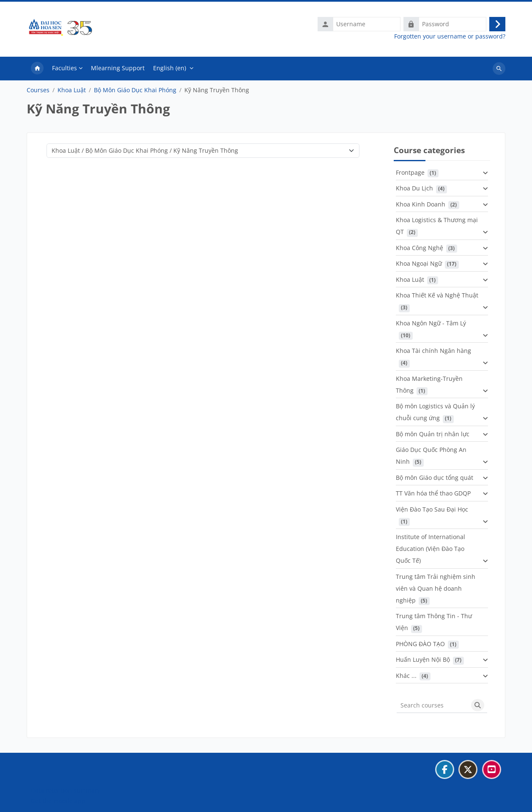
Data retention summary (66, 790)
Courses (38, 92)
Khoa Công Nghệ (420, 249)
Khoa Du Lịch (414, 190)
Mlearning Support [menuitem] (118, 70)
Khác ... (406, 677)
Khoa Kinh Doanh (421, 206)
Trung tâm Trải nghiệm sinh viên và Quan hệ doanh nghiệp (436, 590)
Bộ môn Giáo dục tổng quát (435, 479)
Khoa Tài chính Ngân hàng (433, 353)
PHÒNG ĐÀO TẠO (420, 645)
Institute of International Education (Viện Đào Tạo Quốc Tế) (431, 551)
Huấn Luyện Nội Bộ (423, 662)
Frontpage (410, 174)
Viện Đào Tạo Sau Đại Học (432, 511)
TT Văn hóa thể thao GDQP (433, 495)
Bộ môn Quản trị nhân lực (433, 436)
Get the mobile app (58, 801)
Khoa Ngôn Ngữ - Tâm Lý (431, 325)
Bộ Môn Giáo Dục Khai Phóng (135, 92)
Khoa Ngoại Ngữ (419, 266)
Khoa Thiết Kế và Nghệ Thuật (437, 297)
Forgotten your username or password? (450, 37)
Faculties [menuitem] (64, 70)
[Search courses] (432, 707)
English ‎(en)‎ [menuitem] (170, 70)
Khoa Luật (72, 92)
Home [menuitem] (37, 70)
